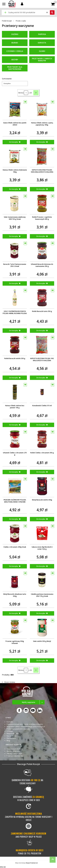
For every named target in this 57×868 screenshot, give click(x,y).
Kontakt (10, 722)
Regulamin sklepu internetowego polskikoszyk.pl (26, 726)
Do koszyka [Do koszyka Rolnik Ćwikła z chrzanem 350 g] (41, 472)
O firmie (10, 731)
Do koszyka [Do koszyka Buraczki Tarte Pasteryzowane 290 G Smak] (14, 283)
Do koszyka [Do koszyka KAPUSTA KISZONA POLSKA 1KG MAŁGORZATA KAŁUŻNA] (41, 378)
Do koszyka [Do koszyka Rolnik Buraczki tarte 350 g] (41, 331)
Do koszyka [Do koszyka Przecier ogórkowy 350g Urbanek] (14, 660)
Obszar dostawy (10, 682)
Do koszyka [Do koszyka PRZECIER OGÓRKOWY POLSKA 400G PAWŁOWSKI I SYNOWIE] (14, 519)
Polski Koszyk (7, 21)
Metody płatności (13, 751)
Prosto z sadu (21, 21)
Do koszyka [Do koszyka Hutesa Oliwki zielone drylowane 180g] (14, 189)
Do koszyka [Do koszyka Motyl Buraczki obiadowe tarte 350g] (14, 613)
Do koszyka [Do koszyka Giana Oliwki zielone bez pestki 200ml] (14, 142)
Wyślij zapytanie (33, 702)
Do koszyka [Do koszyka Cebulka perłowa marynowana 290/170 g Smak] (41, 613)
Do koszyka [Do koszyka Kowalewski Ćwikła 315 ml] (41, 425)
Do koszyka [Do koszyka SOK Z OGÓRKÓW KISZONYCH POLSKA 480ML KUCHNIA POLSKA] (14, 331)
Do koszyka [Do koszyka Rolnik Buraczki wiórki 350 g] (14, 378)
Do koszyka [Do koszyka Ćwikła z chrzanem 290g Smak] (14, 566)
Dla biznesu (11, 738)
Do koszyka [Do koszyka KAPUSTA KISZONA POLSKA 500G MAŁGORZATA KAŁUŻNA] (41, 189)
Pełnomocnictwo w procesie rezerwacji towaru (25, 724)
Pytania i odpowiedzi (15, 756)
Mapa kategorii (12, 733)
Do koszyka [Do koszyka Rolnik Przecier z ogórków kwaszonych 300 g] (41, 236)
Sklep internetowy (26, 863)
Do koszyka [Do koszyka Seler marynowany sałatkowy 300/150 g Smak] (14, 236)
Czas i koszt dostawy (15, 749)
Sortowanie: (7, 79)
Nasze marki (12, 736)
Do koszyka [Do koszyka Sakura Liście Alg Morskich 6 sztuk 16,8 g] (41, 566)
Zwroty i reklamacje (14, 753)
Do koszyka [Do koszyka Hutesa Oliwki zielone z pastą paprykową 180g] (41, 142)
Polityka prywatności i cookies (18, 729)
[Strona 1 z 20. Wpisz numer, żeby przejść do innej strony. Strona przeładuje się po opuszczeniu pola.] (26, 93)
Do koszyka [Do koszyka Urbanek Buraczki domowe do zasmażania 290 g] (41, 283)
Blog (8, 740)
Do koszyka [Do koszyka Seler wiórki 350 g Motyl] (41, 660)
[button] (4, 4)
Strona (21, 93)
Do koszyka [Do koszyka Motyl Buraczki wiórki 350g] (41, 519)
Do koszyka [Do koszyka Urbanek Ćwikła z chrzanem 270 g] (14, 472)
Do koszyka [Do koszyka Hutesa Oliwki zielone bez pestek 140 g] (14, 425)
